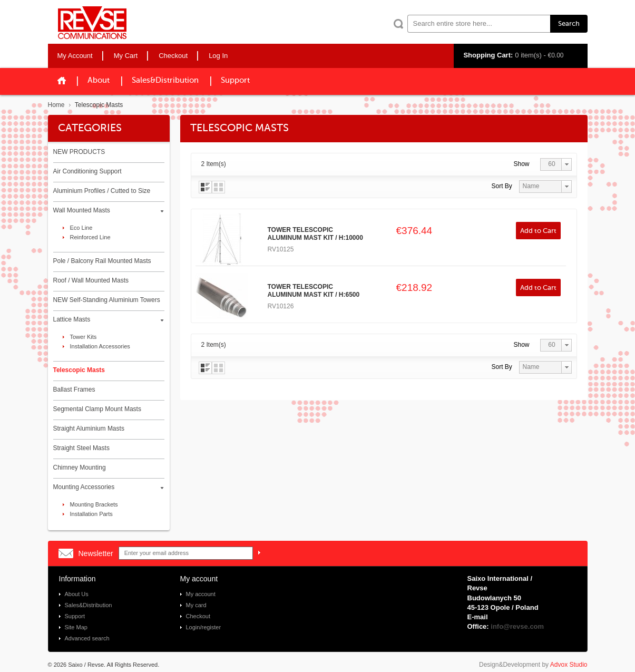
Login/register (204, 627)
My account (201, 594)
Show (522, 164)
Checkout (198, 616)
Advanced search (87, 638)
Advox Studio (569, 665)
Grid (218, 187)
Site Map (76, 627)
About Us (77, 594)
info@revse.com (517, 626)
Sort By (502, 186)
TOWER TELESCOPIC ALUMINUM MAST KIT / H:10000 (315, 234)
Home (56, 105)
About (99, 80)
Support (235, 80)
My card (196, 605)
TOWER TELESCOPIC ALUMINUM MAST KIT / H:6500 (314, 291)
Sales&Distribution (165, 80)
